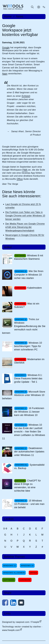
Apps (5, 74)
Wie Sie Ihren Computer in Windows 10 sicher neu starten (29, 275)
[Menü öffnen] (44, 7)
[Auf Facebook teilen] (5, 603)
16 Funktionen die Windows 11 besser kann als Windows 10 (29, 412)
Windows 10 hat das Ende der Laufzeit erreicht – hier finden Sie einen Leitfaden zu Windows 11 (24, 432)
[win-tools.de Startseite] (13, 7)
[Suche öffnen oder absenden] (32, 7)
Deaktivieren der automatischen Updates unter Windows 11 (29, 452)
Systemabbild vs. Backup (29, 467)
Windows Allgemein (14, 573)
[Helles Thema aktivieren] (39, 7)
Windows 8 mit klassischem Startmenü (29, 257)
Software (9, 580)
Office (20, 179)
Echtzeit (26, 96)
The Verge (13, 184)
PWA (25, 170)
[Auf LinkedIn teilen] (13, 603)
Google (6, 47)
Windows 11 (10, 566)
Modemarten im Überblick (29, 361)
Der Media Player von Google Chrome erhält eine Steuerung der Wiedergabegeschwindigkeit (25, 227)
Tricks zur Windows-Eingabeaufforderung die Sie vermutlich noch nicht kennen (24, 326)
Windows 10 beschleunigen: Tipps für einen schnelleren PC (28, 346)
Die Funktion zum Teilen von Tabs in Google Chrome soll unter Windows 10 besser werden (25, 216)
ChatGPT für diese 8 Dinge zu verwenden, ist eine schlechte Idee (28, 486)
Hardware (25, 580)
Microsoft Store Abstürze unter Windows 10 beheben (24, 395)
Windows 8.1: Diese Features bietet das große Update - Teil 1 (28, 378)
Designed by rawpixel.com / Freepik (21, 622)
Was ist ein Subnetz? (27, 305)
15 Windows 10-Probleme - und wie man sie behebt (29, 504)
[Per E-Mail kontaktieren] (21, 603)
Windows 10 (27, 566)
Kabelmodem (35, 288)
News (20, 16)
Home (8, 16)
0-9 (5, 529)
